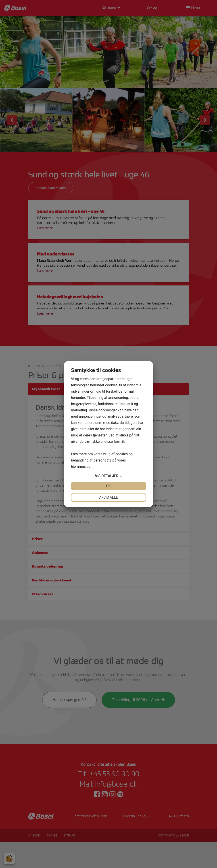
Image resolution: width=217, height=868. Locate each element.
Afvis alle (108, 497)
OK (108, 486)
